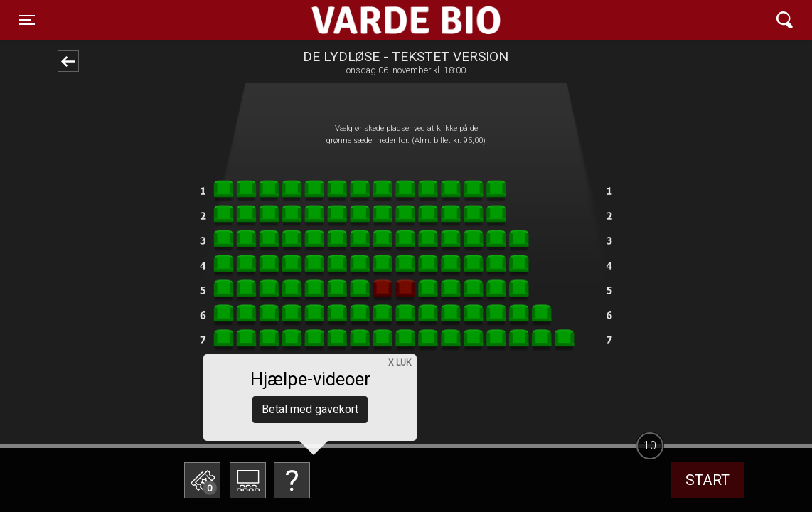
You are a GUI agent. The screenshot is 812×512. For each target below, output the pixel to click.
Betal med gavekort (310, 409)
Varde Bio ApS (351, 20)
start (707, 480)
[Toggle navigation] (27, 20)
